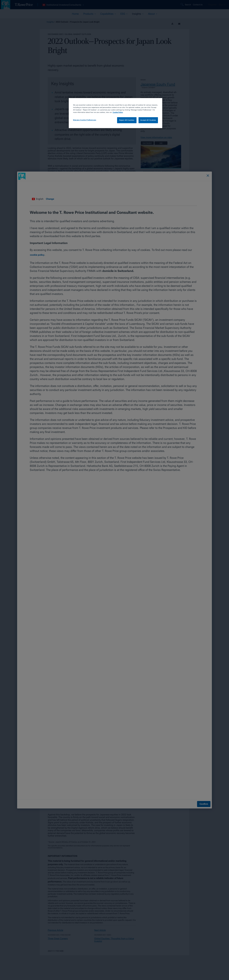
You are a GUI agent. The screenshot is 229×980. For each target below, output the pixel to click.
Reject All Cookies (127, 120)
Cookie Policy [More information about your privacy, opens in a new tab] (118, 112)
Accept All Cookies (148, 120)
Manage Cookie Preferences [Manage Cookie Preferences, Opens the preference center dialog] (85, 120)
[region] (116, 113)
